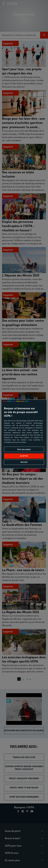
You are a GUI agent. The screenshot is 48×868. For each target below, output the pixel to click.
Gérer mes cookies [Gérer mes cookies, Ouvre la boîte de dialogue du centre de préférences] (24, 449)
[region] (24, 434)
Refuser (24, 462)
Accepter (24, 456)
